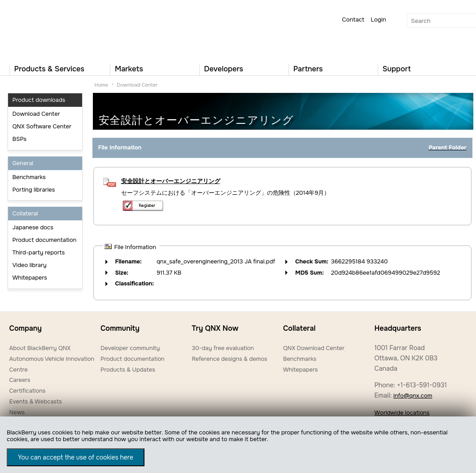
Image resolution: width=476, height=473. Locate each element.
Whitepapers (30, 278)
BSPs (20, 139)
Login (378, 20)
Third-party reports (39, 252)
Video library (30, 265)
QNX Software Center (42, 126)
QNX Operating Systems (36, 30)
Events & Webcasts (36, 401)
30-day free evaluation (223, 348)
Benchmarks (29, 177)
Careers (20, 380)
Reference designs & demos (229, 359)
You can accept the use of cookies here (76, 457)
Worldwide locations (402, 413)
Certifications (28, 391)
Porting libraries (34, 190)
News (17, 412)
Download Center (36, 114)
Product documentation (45, 240)
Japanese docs (33, 227)
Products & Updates (128, 370)
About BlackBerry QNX (40, 348)
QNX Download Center (314, 348)
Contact (353, 20)
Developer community (130, 348)
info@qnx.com (413, 396)
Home (101, 85)
